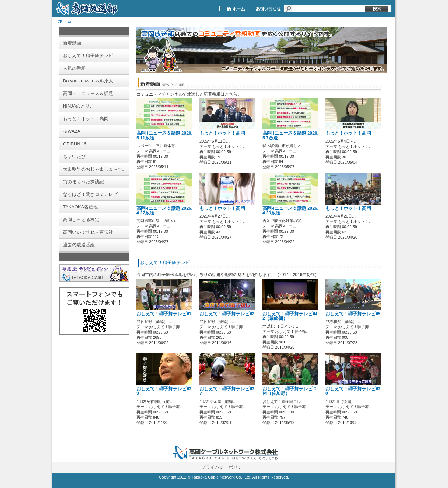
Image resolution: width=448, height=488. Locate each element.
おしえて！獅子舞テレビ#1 (164, 314)
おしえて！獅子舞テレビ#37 (227, 391)
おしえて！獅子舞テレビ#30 (353, 391)
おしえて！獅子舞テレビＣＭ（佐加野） (290, 391)
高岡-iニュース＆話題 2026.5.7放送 (290, 135)
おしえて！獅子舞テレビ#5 (353, 314)
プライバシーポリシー (224, 467)
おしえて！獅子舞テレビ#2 (227, 314)
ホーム (65, 21)
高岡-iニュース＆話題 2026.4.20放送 (290, 211)
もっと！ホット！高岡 (222, 133)
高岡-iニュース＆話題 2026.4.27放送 (164, 211)
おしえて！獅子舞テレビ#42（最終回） (290, 316)
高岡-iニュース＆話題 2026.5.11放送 (164, 135)
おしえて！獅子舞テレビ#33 (164, 391)
